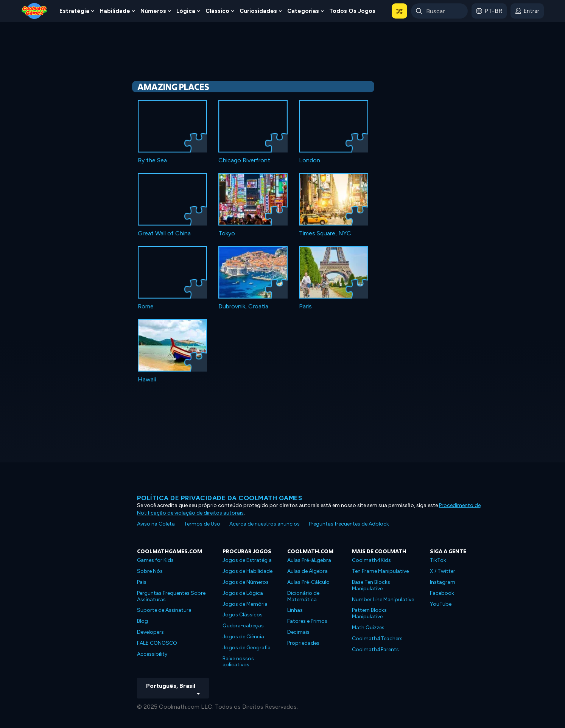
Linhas (295, 610)
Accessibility (152, 654)
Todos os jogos (352, 11)
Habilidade (115, 11)
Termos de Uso (202, 524)
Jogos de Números (246, 582)
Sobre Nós (150, 571)
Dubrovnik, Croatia (243, 306)
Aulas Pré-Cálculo (308, 582)
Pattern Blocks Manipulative (369, 613)
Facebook (442, 593)
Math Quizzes (368, 628)
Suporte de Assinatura (164, 610)
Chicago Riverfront (244, 160)
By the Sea (152, 160)
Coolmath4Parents (375, 649)
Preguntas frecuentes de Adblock (349, 524)
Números (153, 11)
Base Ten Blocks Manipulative (371, 585)
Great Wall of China (164, 233)
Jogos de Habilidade (247, 571)
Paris (305, 306)
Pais (142, 582)
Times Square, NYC (325, 233)
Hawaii (147, 379)
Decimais (298, 632)
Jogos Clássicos (243, 615)
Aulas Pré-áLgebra (309, 560)
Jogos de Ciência (243, 637)
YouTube (441, 604)
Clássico (217, 11)
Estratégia (74, 11)
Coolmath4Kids (371, 560)
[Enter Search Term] (439, 11)
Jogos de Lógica (243, 593)
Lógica (186, 11)
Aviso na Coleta (156, 524)
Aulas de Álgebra (307, 571)
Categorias (303, 11)
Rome (146, 306)
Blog (142, 621)
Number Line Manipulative (383, 600)
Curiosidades (258, 11)
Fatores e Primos (307, 621)
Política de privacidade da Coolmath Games (220, 498)
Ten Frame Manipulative (380, 571)
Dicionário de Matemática (303, 596)
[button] (399, 11)
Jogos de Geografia (247, 648)
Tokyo (227, 233)
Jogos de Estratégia (247, 560)
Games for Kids (155, 560)
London (310, 160)
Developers (150, 632)
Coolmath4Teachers (377, 639)
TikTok (438, 560)
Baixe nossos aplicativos (238, 662)
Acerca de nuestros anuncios (265, 524)
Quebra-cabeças (243, 626)
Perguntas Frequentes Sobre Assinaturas (171, 596)
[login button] (527, 11)
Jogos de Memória (245, 604)
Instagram (443, 582)
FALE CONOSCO (157, 643)
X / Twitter (443, 571)
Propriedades (303, 643)
